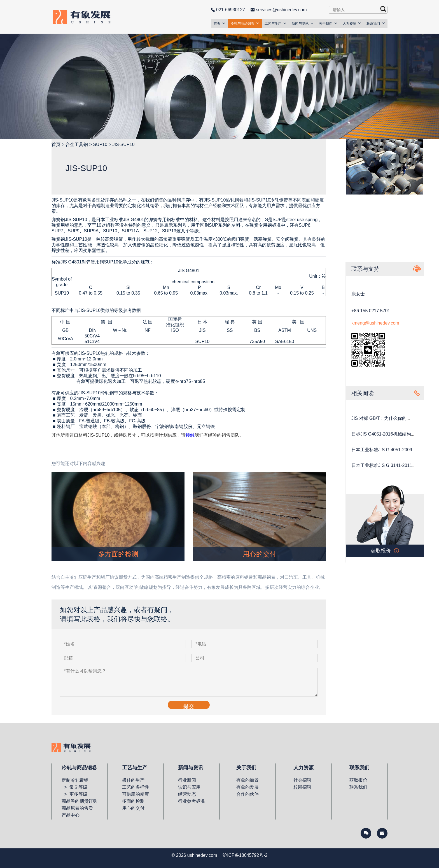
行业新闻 (187, 780)
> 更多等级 (74, 794)
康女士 (358, 294)
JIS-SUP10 (123, 144)
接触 (190, 435)
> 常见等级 (74, 787)
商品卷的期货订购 (80, 801)
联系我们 (376, 23)
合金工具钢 (77, 144)
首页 (219, 23)
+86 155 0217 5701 (371, 311)
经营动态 (187, 794)
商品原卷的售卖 (77, 808)
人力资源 (352, 23)
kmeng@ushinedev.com (375, 323)
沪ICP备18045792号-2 (245, 855)
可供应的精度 (136, 794)
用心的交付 (133, 808)
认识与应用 (189, 787)
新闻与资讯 (303, 23)
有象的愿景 (247, 780)
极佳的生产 (133, 780)
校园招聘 (302, 787)
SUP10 (100, 144)
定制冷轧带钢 (75, 780)
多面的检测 (133, 801)
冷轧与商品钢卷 (245, 23)
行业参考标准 (192, 801)
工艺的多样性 (136, 787)
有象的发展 (247, 787)
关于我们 (328, 23)
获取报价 (358, 780)
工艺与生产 (275, 23)
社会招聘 (302, 780)
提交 (189, 706)
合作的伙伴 (247, 794)
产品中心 (71, 815)
